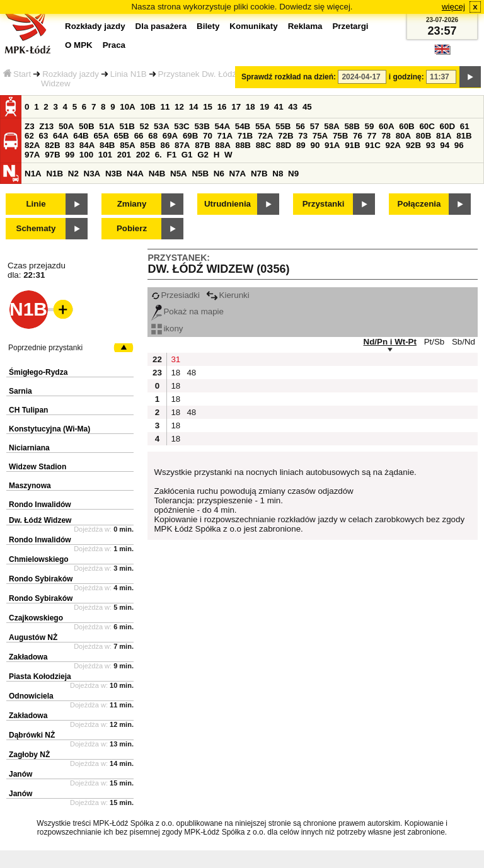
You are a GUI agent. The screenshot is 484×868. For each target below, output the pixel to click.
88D (284, 145)
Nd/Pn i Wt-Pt (390, 342)
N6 (219, 174)
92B (413, 145)
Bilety (208, 26)
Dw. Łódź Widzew (40, 520)
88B (243, 145)
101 (105, 155)
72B (285, 136)
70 (208, 136)
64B (81, 136)
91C (372, 145)
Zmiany (132, 204)
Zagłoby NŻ (29, 755)
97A (32, 155)
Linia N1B (129, 74)
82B (52, 145)
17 (236, 107)
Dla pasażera (161, 26)
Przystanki (324, 204)
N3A (92, 174)
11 (165, 107)
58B (352, 126)
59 (370, 126)
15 (208, 107)
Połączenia (419, 204)
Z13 (46, 126)
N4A (135, 174)
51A (107, 126)
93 (431, 145)
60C (427, 126)
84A (87, 145)
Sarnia (20, 391)
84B (107, 145)
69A (170, 136)
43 (293, 107)
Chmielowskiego (39, 559)
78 (386, 136)
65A (101, 136)
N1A (33, 174)
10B (147, 107)
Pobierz (132, 228)
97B (52, 155)
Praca (114, 45)
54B (243, 126)
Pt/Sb (435, 342)
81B (464, 136)
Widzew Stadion (37, 467)
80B (423, 136)
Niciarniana (29, 448)
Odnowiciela (31, 696)
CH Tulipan (28, 410)
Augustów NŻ (33, 637)
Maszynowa (30, 486)
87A (182, 145)
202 (143, 155)
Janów (20, 774)
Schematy (36, 228)
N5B (200, 174)
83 (70, 145)
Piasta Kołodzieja (40, 677)
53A (161, 126)
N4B (157, 174)
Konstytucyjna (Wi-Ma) (49, 429)
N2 (73, 174)
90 (315, 145)
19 (264, 107)
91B (352, 145)
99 (70, 155)
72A (265, 136)
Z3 (30, 126)
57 (315, 126)
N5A (179, 174)
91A (332, 145)
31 (176, 359)
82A (32, 145)
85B (147, 145)
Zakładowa (28, 657)
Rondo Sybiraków (41, 579)
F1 (171, 155)
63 (44, 136)
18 (251, 107)
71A (225, 136)
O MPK (79, 45)
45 (307, 107)
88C (263, 145)
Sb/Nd (464, 342)
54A (222, 126)
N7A (238, 174)
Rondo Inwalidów (40, 505)
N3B (114, 174)
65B (122, 136)
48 (191, 373)
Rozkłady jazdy (71, 74)
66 (139, 136)
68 (153, 136)
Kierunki (228, 295)
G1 (187, 155)
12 (179, 107)
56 (300, 126)
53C (181, 126)
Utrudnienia (228, 204)
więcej (453, 7)
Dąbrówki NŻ (32, 735)
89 (301, 145)
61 (465, 126)
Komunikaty (253, 26)
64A (60, 136)
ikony (167, 328)
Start (17, 74)
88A (222, 145)
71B (245, 136)
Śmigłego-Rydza (38, 372)
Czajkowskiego (36, 618)
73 (303, 136)
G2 (203, 155)
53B (202, 126)
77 (372, 136)
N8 (278, 174)
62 (29, 136)
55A (263, 126)
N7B (259, 174)
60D (447, 126)
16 (222, 107)
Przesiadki (175, 295)
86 (165, 145)
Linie (36, 204)
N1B (55, 174)
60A (386, 126)
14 (194, 107)
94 (445, 145)
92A (393, 145)
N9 (293, 174)
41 (279, 107)
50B (86, 126)
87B (202, 145)
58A (331, 126)
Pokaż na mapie (187, 311)
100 (86, 155)
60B (406, 126)
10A (127, 107)
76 (358, 136)
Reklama (305, 26)
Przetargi (350, 26)
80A (403, 136)
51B (127, 126)
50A (66, 126)
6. (158, 155)
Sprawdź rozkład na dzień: (289, 77)
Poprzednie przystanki (45, 348)
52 (145, 126)
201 (124, 155)
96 (459, 145)
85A (127, 145)
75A (320, 136)
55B (283, 126)
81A (444, 136)
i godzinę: (406, 77)
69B (190, 136)
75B (340, 136)
